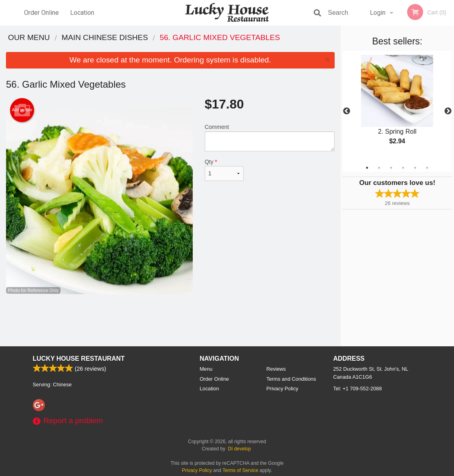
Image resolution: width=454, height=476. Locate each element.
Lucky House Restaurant (79, 359)
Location (82, 13)
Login (378, 13)
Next (448, 111)
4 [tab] (403, 168)
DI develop (239, 449)
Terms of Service (240, 470)
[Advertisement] (170, 320)
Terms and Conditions (291, 379)
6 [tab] (427, 168)
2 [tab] (379, 168)
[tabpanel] (397, 106)
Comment (270, 138)
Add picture (22, 110)
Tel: (358, 389)
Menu (206, 369)
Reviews (276, 369)
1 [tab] (367, 168)
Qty (224, 170)
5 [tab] (415, 168)
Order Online (41, 13)
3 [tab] (391, 168)
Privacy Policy (282, 389)
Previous (347, 111)
